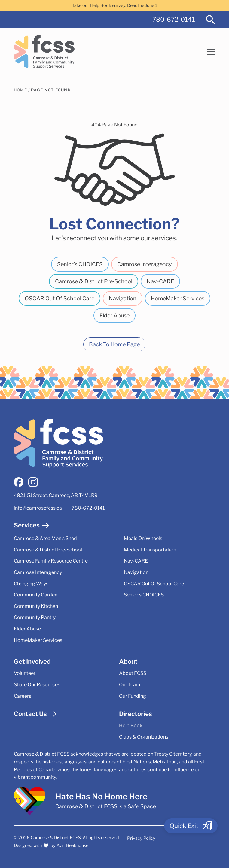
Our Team (130, 685)
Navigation (123, 298)
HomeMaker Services (178, 298)
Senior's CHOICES (80, 264)
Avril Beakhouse (72, 845)
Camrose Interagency (145, 264)
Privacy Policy (141, 838)
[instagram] (33, 482)
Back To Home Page (114, 344)
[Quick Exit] (191, 826)
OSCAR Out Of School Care (60, 298)
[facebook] (19, 482)
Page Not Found (51, 90)
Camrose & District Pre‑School (94, 281)
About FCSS (133, 673)
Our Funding (133, 696)
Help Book (131, 725)
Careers (23, 696)
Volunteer (25, 673)
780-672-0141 (174, 19)
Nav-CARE (160, 281)
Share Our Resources (37, 685)
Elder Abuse (114, 316)
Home (20, 90)
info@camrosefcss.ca (38, 508)
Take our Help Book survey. (99, 5)
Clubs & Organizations (144, 737)
